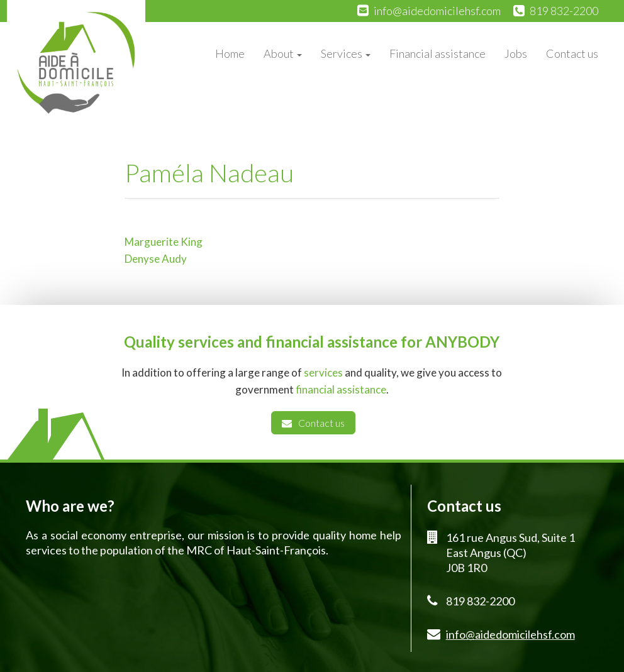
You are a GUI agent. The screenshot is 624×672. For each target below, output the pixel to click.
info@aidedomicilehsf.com (437, 11)
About (283, 53)
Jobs (516, 53)
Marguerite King (164, 242)
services (323, 372)
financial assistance (341, 389)
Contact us (572, 53)
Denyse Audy (156, 259)
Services (346, 53)
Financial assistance (437, 53)
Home (230, 53)
